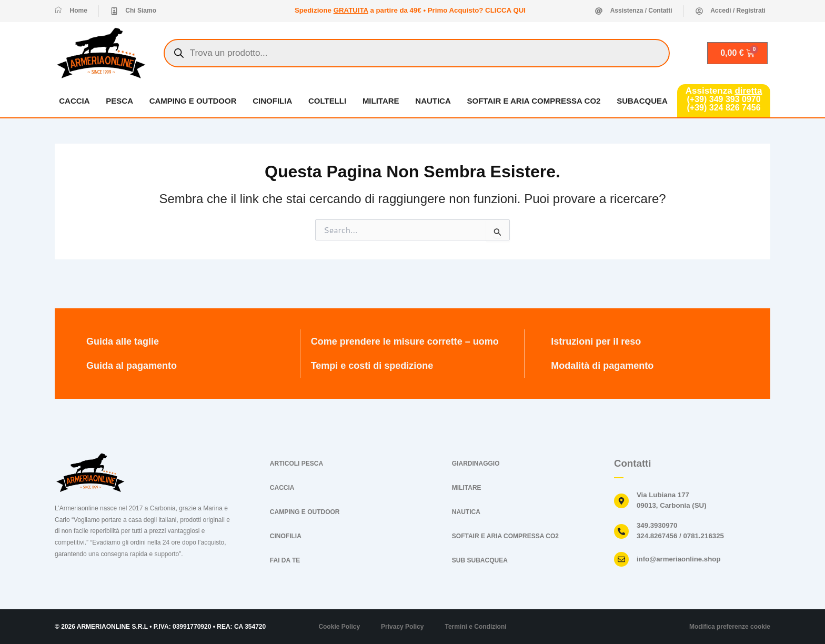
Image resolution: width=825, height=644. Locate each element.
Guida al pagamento (132, 366)
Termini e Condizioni (475, 627)
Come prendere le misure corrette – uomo (405, 341)
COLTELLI (327, 101)
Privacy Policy (402, 627)
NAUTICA (434, 101)
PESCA (119, 101)
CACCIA (74, 101)
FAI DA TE (285, 560)
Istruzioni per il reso (596, 341)
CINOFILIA (272, 101)
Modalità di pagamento (602, 366)
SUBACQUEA (642, 101)
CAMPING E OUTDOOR (193, 101)
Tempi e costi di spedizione (372, 366)
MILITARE (381, 101)
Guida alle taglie (123, 341)
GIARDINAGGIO (476, 464)
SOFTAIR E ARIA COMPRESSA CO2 (534, 101)
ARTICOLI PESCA (296, 464)
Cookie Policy (339, 627)
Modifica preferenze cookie (730, 627)
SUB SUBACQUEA (480, 560)
